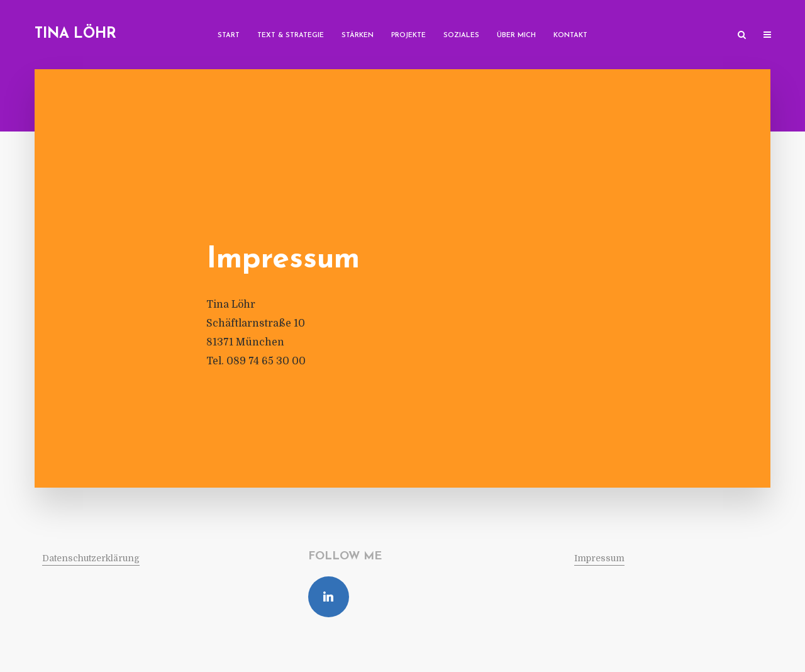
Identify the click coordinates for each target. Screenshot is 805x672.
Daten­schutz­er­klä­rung (91, 558)
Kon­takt (570, 36)
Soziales (461, 36)
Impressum (599, 558)
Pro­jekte (408, 36)
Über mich (516, 36)
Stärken (358, 36)
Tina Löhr (75, 34)
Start (229, 36)
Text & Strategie (291, 36)
